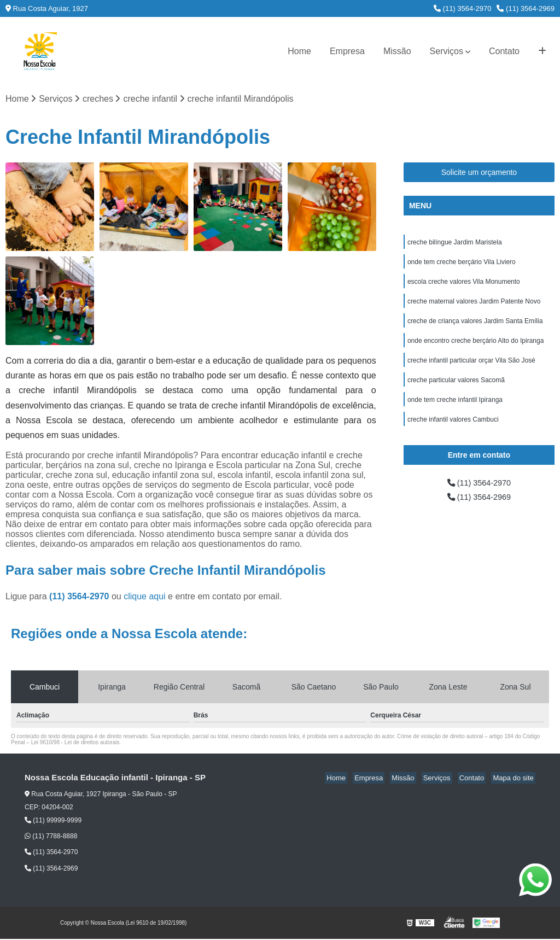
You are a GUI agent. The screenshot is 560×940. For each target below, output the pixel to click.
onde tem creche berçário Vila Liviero (462, 265)
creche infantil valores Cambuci (453, 431)
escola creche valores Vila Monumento (464, 285)
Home (299, 51)
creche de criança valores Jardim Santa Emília (475, 327)
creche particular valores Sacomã (456, 389)
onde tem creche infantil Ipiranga (455, 410)
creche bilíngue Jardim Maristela (455, 244)
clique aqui (145, 597)
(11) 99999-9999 (53, 821)
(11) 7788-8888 (51, 837)
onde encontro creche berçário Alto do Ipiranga (476, 348)
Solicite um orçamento (479, 173)
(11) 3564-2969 (526, 8)
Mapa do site (515, 779)
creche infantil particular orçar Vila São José (471, 369)
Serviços (447, 51)
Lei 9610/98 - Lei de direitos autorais (75, 743)
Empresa (347, 51)
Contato (504, 51)
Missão (397, 51)
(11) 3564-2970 (463, 8)
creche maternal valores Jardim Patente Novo (474, 306)
